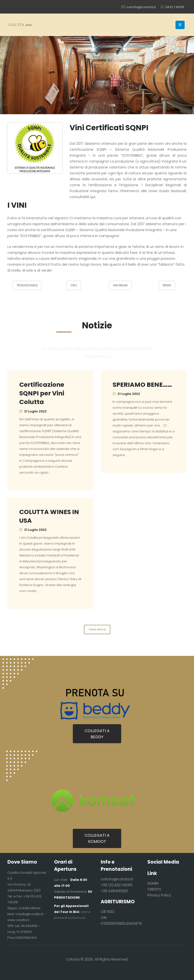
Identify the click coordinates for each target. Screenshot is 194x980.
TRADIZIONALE (27, 285)
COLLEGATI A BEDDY (97, 734)
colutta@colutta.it (139, 7)
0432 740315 (172, 7)
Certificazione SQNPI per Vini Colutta (42, 393)
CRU (74, 285)
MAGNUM (120, 285)
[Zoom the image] (35, 126)
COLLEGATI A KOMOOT (97, 838)
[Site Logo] (20, 25)
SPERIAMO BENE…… (142, 385)
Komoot (79, 918)
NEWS (167, 285)
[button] (180, 25)
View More (97, 629)
